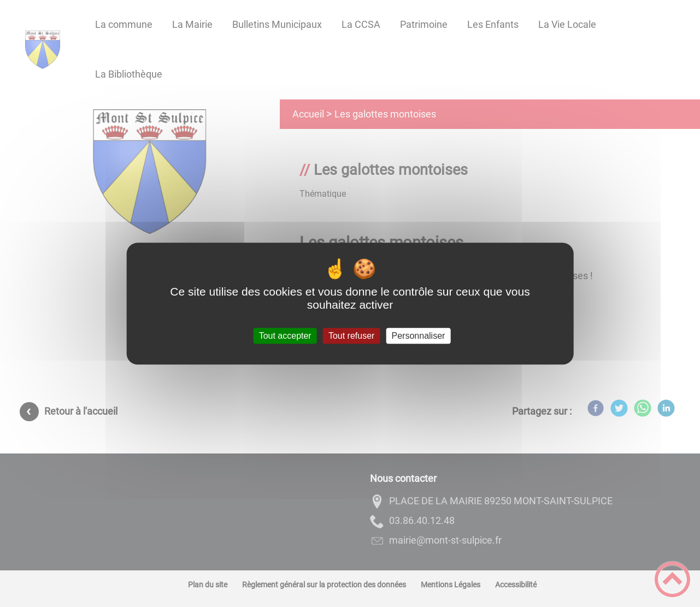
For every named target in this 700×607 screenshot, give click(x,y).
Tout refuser (351, 336)
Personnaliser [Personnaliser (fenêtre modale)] (419, 336)
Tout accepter (285, 336)
